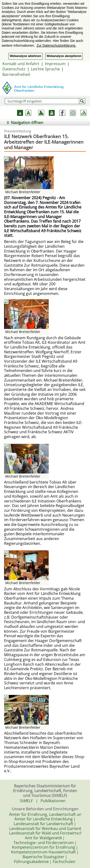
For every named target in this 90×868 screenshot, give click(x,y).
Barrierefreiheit (16, 74)
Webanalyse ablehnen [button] (26, 56)
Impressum (55, 64)
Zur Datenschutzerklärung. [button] (56, 45)
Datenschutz (14, 69)
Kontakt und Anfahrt (21, 64)
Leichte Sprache (45, 69)
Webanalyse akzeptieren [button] (64, 56)
